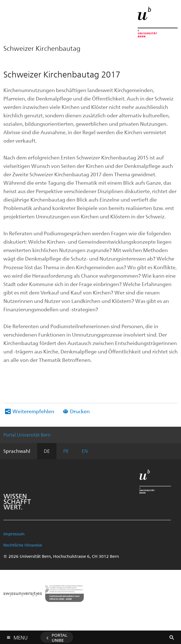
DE (47, 451)
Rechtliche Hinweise (23, 545)
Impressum (14, 534)
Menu (21, 636)
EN (85, 451)
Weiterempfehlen (33, 411)
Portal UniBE (60, 638)
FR (66, 451)
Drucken (80, 411)
